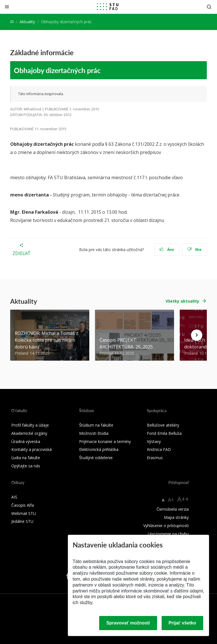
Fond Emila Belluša (164, 433)
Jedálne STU (22, 521)
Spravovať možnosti (128, 623)
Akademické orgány (29, 433)
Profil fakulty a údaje (30, 425)
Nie (195, 250)
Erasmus (155, 458)
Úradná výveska (26, 441)
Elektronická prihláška (99, 449)
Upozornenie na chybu (168, 534)
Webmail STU (24, 513)
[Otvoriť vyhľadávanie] (209, 7)
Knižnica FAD (159, 449)
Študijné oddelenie (96, 458)
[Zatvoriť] (7, 7)
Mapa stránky (176, 517)
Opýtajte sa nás (26, 466)
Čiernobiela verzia (173, 509)
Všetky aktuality (182, 301)
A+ (171, 500)
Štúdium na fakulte (96, 425)
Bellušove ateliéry (163, 425)
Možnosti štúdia (94, 433)
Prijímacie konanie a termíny (105, 441)
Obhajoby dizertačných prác (57, 70)
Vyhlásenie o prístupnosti (166, 526)
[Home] (12, 22)
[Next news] (197, 335)
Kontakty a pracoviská (32, 449)
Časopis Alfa (23, 505)
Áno (167, 250)
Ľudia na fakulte (26, 458)
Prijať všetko (183, 623)
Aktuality (27, 22)
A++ (183, 499)
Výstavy (154, 441)
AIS (14, 497)
